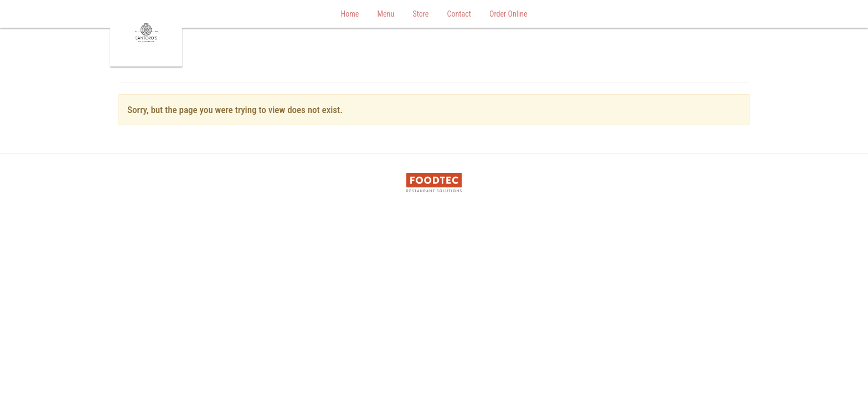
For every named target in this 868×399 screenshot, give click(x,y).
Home (350, 14)
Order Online (508, 14)
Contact (459, 14)
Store (420, 14)
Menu (386, 14)
